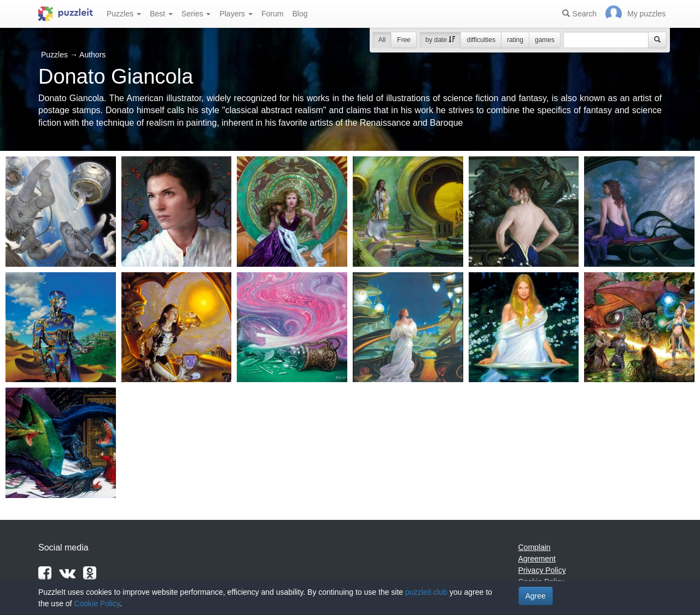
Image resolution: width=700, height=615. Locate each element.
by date (441, 40)
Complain (535, 547)
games (545, 40)
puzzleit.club (426, 592)
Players (236, 14)
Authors (92, 55)
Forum (272, 14)
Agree (536, 596)
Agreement (537, 559)
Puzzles (124, 14)
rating (515, 40)
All (382, 40)
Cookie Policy (97, 604)
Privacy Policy (542, 570)
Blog (300, 14)
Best (161, 14)
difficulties (481, 40)
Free (404, 40)
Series (196, 14)
